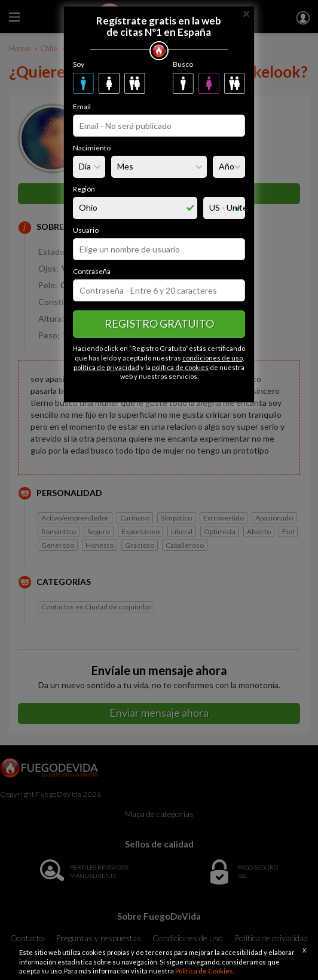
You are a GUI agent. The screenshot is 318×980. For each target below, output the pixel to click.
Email (82, 107)
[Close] (246, 13)
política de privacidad (106, 367)
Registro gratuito (159, 323)
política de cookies (180, 367)
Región (84, 189)
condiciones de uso (212, 358)
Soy (79, 64)
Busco (183, 64)
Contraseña (92, 271)
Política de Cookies (205, 971)
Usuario (86, 230)
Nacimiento (92, 148)
